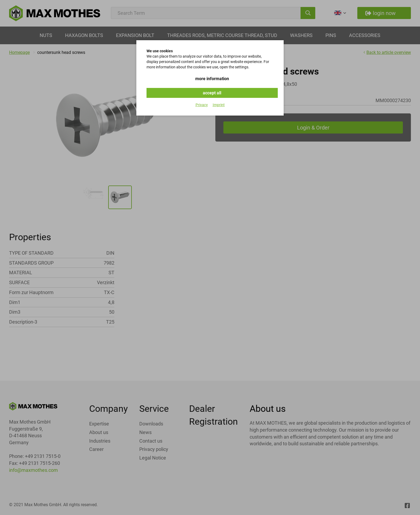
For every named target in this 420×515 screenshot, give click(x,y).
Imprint (219, 105)
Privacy (202, 105)
